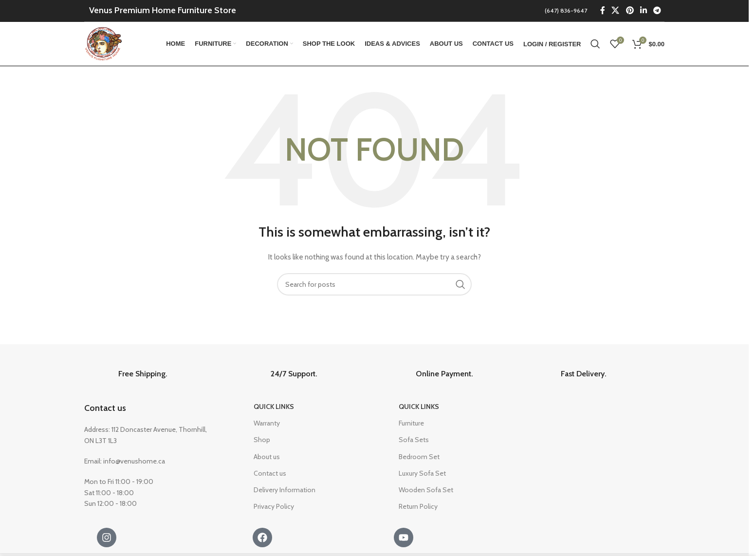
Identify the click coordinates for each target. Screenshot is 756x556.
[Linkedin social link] (643, 10)
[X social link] (616, 10)
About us (267, 457)
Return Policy (418, 506)
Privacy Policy (274, 506)
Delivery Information (285, 490)
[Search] (595, 44)
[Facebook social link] (603, 10)
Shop (262, 440)
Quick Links (274, 407)
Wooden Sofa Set (426, 490)
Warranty (267, 423)
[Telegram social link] (657, 10)
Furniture (411, 423)
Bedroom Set (419, 457)
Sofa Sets (414, 440)
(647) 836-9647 (566, 10)
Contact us (105, 408)
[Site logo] (104, 43)
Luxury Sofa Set (422, 473)
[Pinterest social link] (630, 10)
